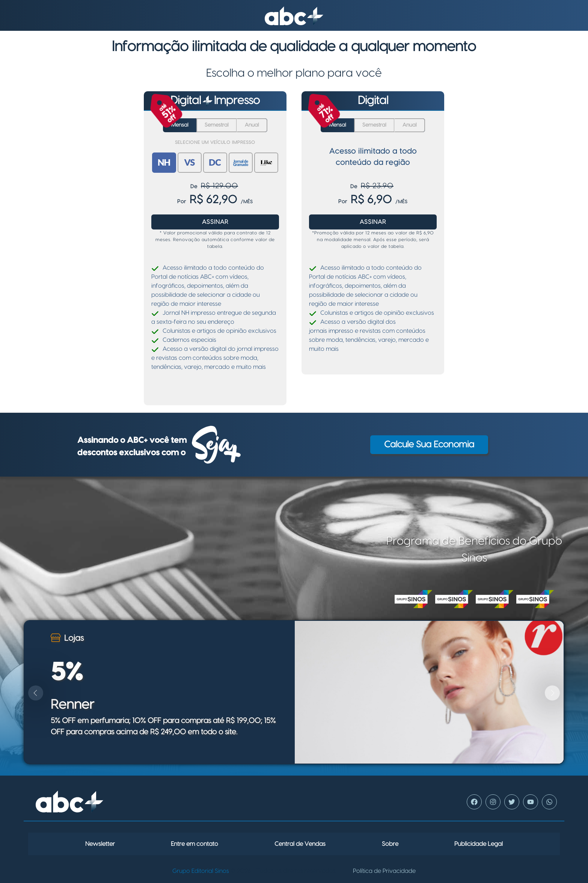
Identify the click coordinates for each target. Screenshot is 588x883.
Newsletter (100, 844)
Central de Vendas (300, 844)
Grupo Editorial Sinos (201, 871)
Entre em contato (194, 844)
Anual (252, 125)
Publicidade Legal (479, 844)
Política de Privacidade (384, 871)
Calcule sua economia (429, 445)
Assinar (215, 222)
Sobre (390, 844)
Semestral (217, 125)
